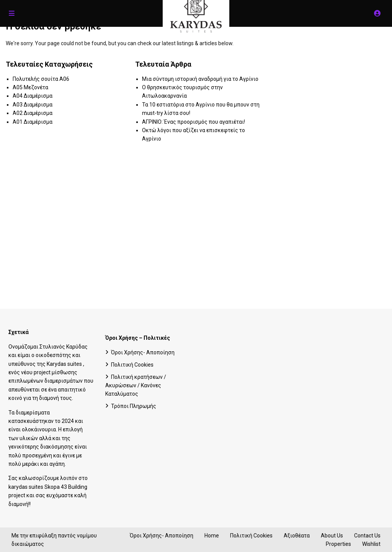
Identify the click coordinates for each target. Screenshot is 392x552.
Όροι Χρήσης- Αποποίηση (143, 352)
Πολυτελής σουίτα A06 (41, 79)
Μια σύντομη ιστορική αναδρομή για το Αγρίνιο (200, 79)
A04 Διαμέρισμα (33, 96)
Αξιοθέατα (297, 536)
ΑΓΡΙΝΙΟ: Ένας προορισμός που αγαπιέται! (194, 122)
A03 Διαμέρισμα (33, 105)
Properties (338, 544)
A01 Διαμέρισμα (33, 122)
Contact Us (367, 536)
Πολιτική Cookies (132, 365)
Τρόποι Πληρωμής (134, 406)
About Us (332, 536)
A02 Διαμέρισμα (33, 113)
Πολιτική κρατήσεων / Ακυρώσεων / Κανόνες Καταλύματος (136, 385)
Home (212, 536)
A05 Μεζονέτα (30, 87)
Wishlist (371, 544)
